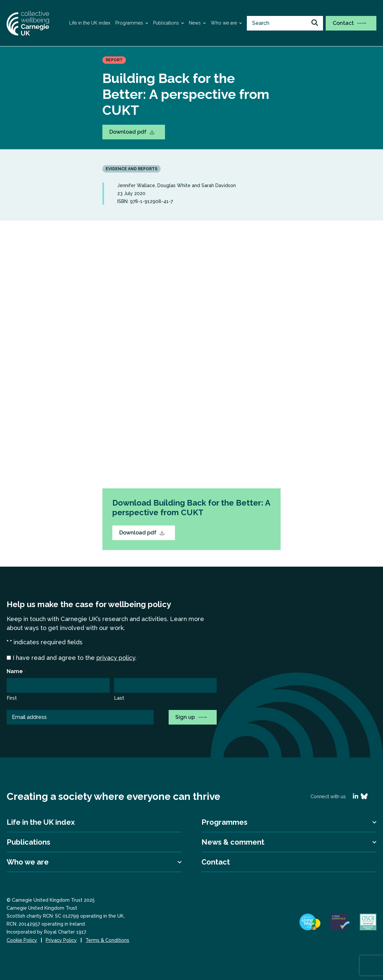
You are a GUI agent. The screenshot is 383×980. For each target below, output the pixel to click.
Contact (349, 23)
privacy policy (116, 658)
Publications (166, 23)
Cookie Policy (22, 940)
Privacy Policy (61, 940)
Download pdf (132, 132)
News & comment (233, 842)
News (195, 23)
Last (119, 698)
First (12, 698)
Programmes (129, 23)
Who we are (224, 23)
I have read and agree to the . (76, 658)
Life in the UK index (90, 23)
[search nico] (285, 23)
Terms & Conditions (107, 940)
